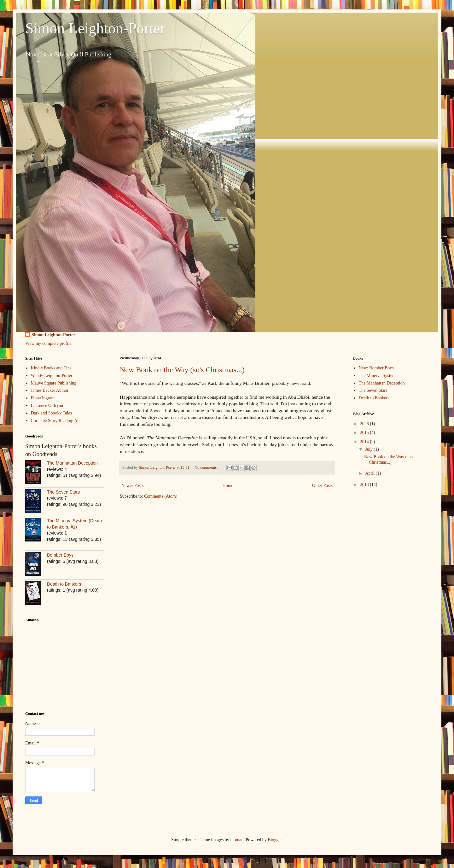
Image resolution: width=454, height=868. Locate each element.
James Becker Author (50, 390)
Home (228, 486)
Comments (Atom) (161, 496)
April (370, 473)
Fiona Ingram (43, 398)
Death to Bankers (64, 584)
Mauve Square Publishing (54, 383)
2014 (365, 442)
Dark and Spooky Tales (52, 413)
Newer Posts (132, 486)
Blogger (275, 840)
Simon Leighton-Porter (95, 28)
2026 (365, 424)
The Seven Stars (63, 492)
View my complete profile (48, 343)
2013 (365, 485)
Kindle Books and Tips (51, 368)
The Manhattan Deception (72, 463)
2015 (365, 433)
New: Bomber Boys (376, 368)
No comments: (207, 467)
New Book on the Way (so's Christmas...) (182, 370)
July (369, 449)
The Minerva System (377, 376)
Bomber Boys (60, 555)
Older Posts (322, 486)
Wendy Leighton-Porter (52, 376)
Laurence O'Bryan (47, 405)
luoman (237, 840)
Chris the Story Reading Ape (56, 421)
